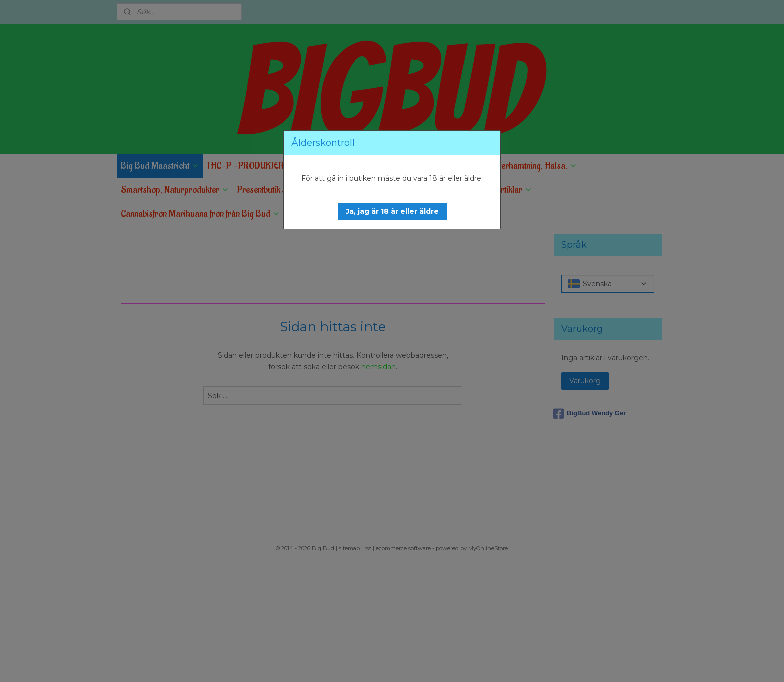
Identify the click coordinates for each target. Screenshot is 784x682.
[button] (392, 212)
